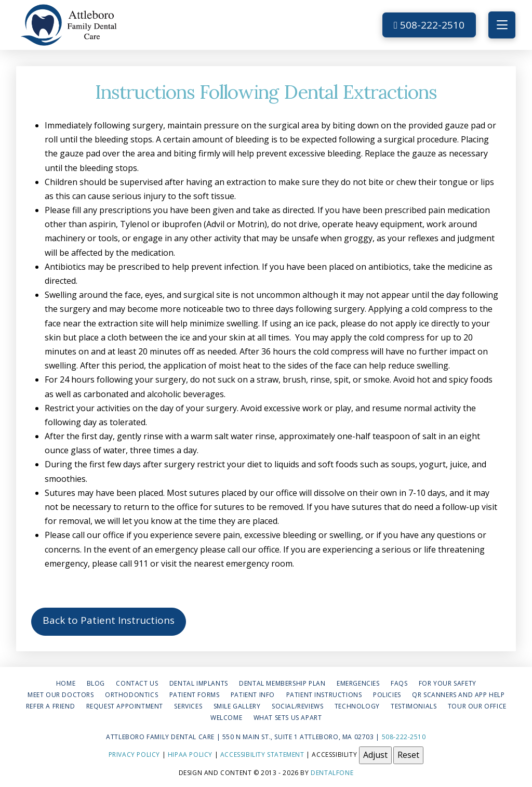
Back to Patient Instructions (109, 620)
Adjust (375, 755)
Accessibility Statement (262, 755)
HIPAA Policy (190, 755)
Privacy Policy (134, 755)
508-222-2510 (429, 25)
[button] (502, 25)
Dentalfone (332, 773)
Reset (408, 755)
